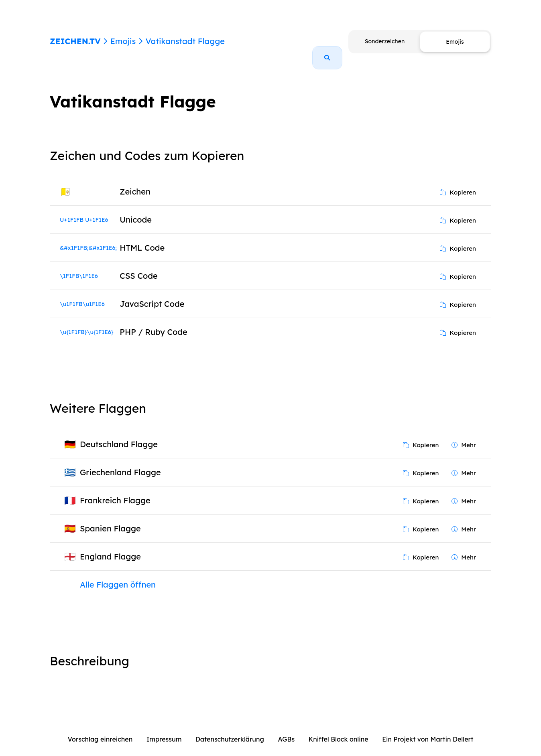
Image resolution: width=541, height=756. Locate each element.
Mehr (464, 436)
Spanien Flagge (110, 519)
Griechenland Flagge (120, 463)
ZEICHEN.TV (75, 41)
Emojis (123, 41)
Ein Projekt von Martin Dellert (428, 730)
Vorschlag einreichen (100, 730)
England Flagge (110, 547)
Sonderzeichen (385, 41)
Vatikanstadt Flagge (185, 41)
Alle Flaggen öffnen (118, 575)
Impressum (164, 730)
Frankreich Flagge (115, 491)
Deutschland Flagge (119, 435)
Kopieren (458, 183)
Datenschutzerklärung (230, 730)
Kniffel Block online (339, 730)
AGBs (286, 730)
